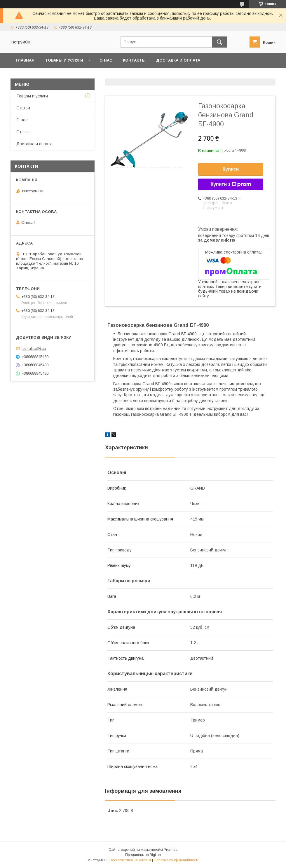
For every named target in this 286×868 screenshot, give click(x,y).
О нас (106, 60)
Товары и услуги (64, 60)
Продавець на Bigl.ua (143, 855)
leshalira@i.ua (34, 349)
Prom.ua (171, 850)
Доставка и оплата (178, 60)
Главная (25, 60)
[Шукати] (219, 42)
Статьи (23, 108)
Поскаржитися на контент (130, 860)
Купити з (231, 184)
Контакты (134, 60)
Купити (231, 169)
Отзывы (24, 132)
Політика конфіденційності (176, 860)
